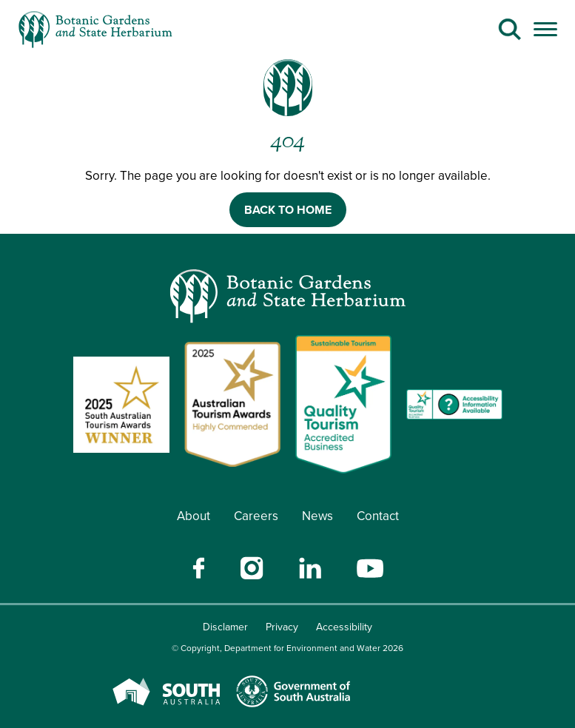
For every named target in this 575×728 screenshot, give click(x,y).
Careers (256, 516)
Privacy (282, 627)
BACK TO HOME (288, 210)
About (194, 516)
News (317, 516)
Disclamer (225, 627)
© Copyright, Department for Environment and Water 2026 (287, 648)
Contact (378, 516)
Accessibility (344, 627)
